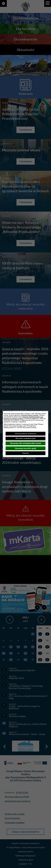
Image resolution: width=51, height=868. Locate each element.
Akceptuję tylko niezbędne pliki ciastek (26, 443)
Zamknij (26, 453)
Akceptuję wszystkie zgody (26, 448)
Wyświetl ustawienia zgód (26, 438)
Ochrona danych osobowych (26, 434)
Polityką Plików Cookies (30, 415)
